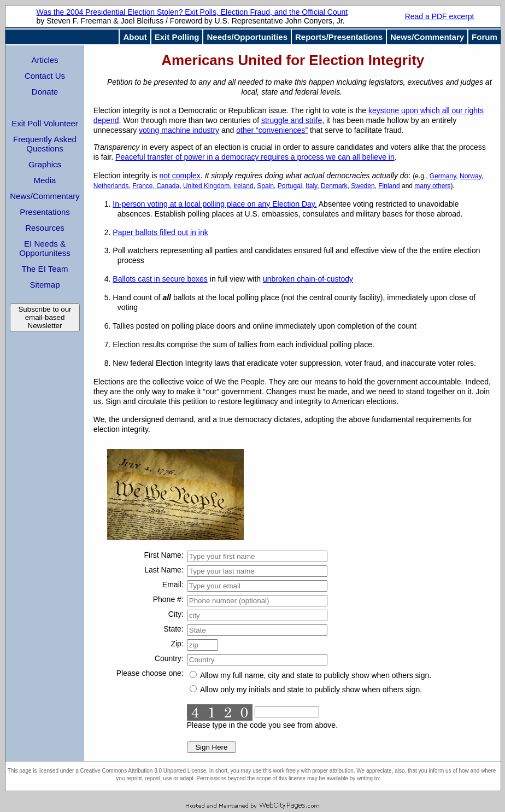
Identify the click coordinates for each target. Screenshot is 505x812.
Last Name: (164, 570)
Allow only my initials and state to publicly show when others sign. (306, 690)
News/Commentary (427, 37)
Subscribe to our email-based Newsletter (45, 317)
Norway (471, 176)
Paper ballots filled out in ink (160, 232)
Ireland (243, 186)
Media (45, 180)
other (272, 130)
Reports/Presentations (339, 37)
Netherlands (111, 186)
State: (174, 629)
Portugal (290, 186)
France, (144, 186)
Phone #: (168, 599)
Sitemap (45, 285)
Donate (45, 92)
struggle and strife (292, 120)
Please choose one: (150, 673)
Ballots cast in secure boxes (160, 279)
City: (176, 614)
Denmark (334, 186)
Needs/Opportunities (247, 37)
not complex (180, 176)
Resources (45, 228)
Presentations (45, 212)
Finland (389, 186)
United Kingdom (206, 186)
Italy (311, 186)
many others (432, 186)
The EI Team (45, 269)
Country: (169, 658)
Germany (443, 176)
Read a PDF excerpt (440, 16)
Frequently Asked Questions (45, 144)
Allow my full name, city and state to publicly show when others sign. (310, 675)
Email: (173, 585)
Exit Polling (177, 37)
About (135, 37)
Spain (265, 186)
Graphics (45, 164)
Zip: (177, 644)
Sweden (363, 186)
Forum (485, 37)
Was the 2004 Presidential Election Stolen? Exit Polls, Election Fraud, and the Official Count (192, 12)
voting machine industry (179, 130)
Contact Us (45, 76)
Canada (168, 186)
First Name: (163, 555)
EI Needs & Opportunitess (45, 248)
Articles (45, 60)
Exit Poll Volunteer (45, 123)
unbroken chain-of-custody (308, 279)
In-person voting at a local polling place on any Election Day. (215, 204)
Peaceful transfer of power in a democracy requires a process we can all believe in (255, 157)
